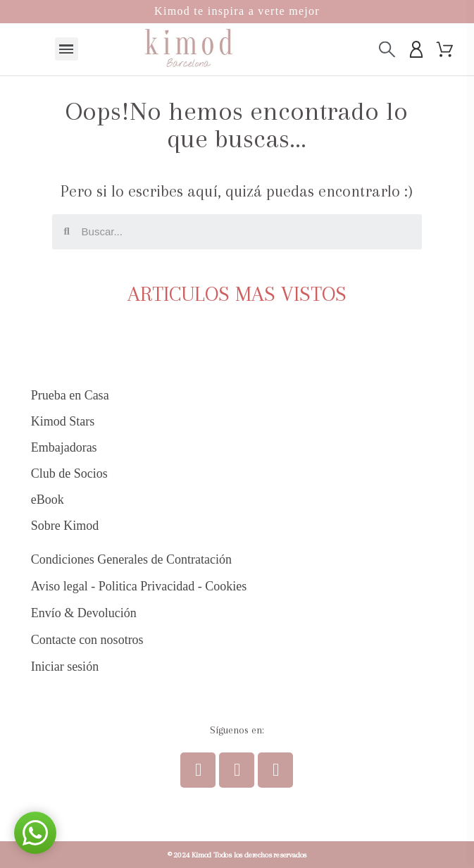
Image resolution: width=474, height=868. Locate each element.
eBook (48, 500)
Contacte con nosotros (87, 640)
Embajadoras (64, 447)
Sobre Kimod (65, 526)
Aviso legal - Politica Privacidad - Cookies (139, 586)
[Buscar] (387, 49)
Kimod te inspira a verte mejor (237, 11)
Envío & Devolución (84, 613)
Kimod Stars (63, 421)
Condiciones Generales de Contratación (131, 559)
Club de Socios (69, 473)
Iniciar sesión (65, 666)
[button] (35, 833)
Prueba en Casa (70, 395)
